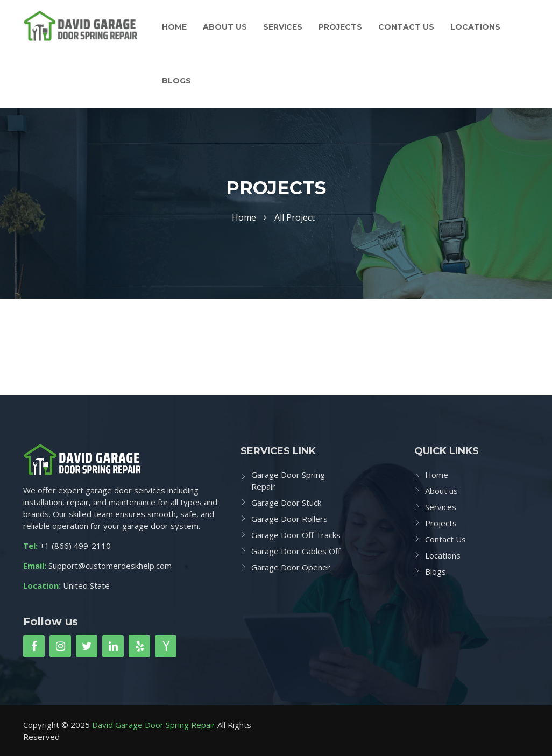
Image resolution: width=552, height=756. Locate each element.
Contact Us (406, 27)
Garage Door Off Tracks (296, 535)
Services (283, 27)
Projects (340, 27)
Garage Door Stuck (286, 503)
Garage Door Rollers (289, 519)
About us (225, 27)
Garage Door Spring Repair (288, 481)
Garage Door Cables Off (296, 551)
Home (174, 27)
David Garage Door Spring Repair (154, 725)
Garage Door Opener (291, 567)
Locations (475, 27)
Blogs (176, 81)
